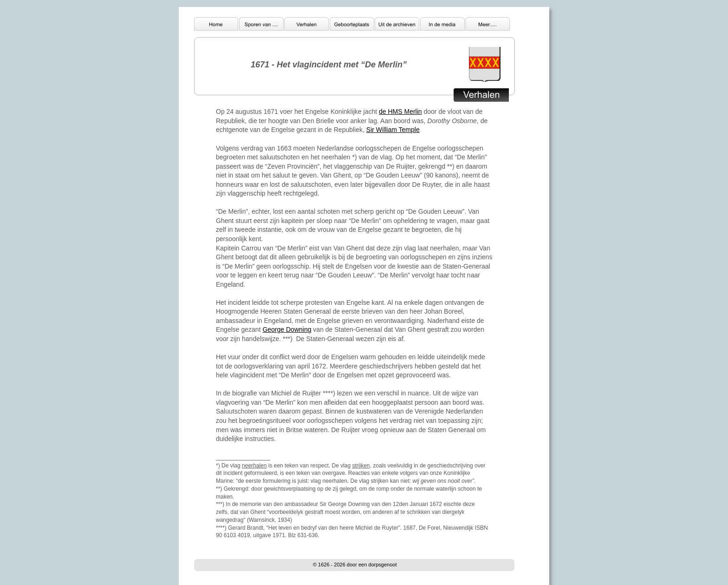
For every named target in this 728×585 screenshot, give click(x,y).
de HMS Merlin (400, 112)
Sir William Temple (393, 130)
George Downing (287, 329)
